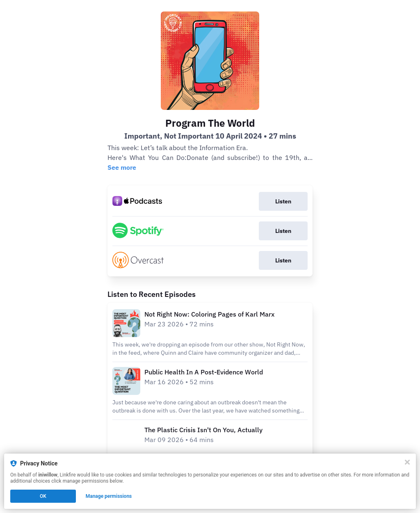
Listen (283, 201)
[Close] (407, 462)
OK (43, 496)
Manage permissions (109, 496)
